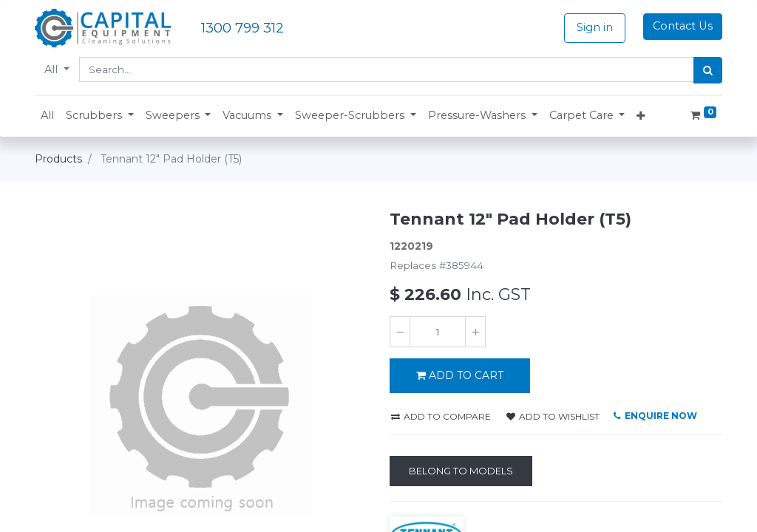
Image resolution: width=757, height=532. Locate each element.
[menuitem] (47, 116)
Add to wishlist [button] (553, 416)
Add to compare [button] (441, 416)
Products (58, 159)
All (52, 69)
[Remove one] (400, 332)
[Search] (708, 70)
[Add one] (475, 332)
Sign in (595, 27)
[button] (100, 116)
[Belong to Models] (461, 471)
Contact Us (683, 26)
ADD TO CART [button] (460, 375)
